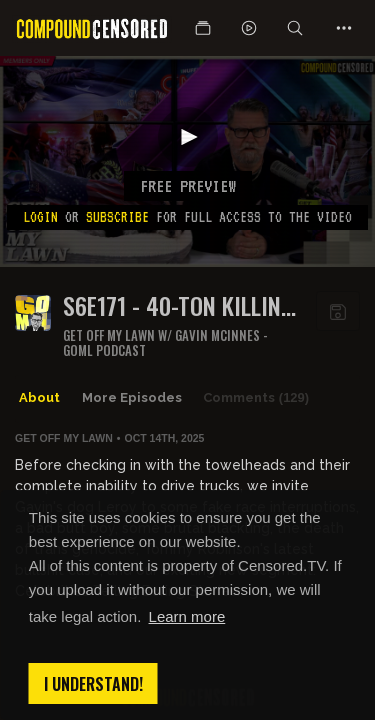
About (39, 397)
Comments (256, 398)
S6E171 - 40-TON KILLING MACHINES (178, 305)
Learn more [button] (187, 616)
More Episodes (132, 397)
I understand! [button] (93, 684)
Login (40, 217)
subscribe (117, 217)
